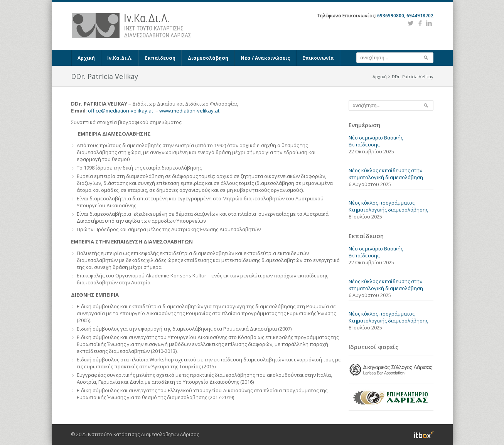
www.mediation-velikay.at (189, 111)
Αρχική (86, 58)
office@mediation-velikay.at (121, 111)
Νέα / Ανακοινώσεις (265, 58)
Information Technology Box (424, 435)
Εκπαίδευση (160, 58)
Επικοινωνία (318, 58)
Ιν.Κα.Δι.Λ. (120, 58)
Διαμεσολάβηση (208, 58)
